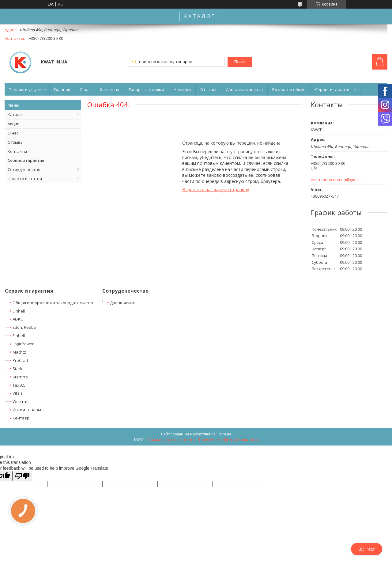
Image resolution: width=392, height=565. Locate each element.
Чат (367, 549)
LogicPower (23, 344)
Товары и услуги (25, 89)
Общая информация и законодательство (53, 303)
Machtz (19, 352)
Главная (62, 89)
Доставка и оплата (244, 89)
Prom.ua (224, 434)
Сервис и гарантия (333, 89)
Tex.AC (19, 385)
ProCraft (20, 360)
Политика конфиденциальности (228, 440)
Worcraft (21, 401)
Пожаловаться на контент (172, 440)
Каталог (15, 115)
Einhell (19, 311)
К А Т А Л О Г (199, 16)
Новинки (182, 89)
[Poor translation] (22, 476)
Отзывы (208, 89)
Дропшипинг (122, 303)
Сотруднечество (24, 169)
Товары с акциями (146, 89)
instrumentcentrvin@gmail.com (338, 180)
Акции (14, 124)
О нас (85, 89)
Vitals (18, 393)
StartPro (20, 377)
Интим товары (27, 410)
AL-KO (18, 319)
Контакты (109, 89)
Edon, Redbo (24, 327)
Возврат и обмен (289, 89)
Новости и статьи (25, 179)
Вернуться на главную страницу (216, 190)
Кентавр (21, 418)
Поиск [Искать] (240, 62)
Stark (17, 369)
